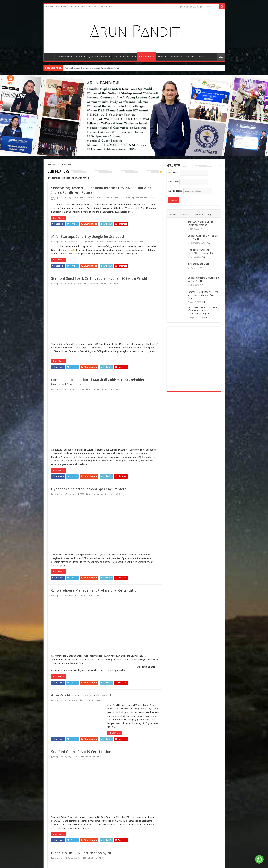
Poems (105, 57)
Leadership (130, 198)
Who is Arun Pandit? (103, 7)
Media (161, 57)
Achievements (63, 57)
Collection (175, 57)
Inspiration (107, 198)
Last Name (174, 182)
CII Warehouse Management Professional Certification (95, 794)
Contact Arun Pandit (81, 7)
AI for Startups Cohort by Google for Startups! (88, 237)
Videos (131, 57)
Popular (184, 215)
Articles (79, 57)
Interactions (118, 198)
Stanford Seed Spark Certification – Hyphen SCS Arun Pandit (99, 278)
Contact (201, 57)
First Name (174, 172)
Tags (210, 215)
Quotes (92, 57)
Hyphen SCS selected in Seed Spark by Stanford (89, 693)
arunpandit (58, 198)
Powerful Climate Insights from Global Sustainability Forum (92, 68)
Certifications (146, 57)
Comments (198, 215)
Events (98, 198)
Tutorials (189, 57)
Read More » (59, 218)
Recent (173, 215)
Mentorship (149, 198)
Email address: (190, 191)
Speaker (118, 57)
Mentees (139, 198)
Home (50, 56)
